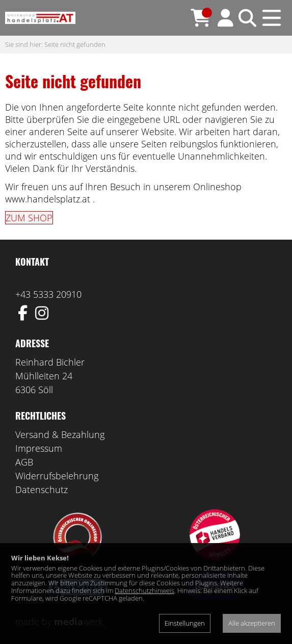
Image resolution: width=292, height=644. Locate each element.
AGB (24, 462)
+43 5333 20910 (48, 294)
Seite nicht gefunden (75, 44)
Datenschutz (42, 490)
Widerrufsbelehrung (57, 476)
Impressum (39, 448)
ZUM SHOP (29, 218)
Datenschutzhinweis (144, 590)
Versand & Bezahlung (60, 434)
